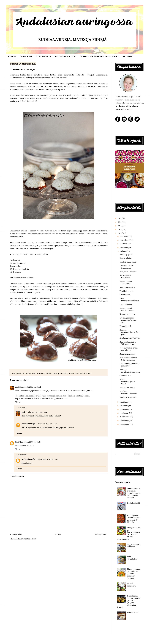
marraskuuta (125, 240)
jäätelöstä (80, 75)
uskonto (89, 373)
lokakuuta (124, 244)
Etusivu (58, 534)
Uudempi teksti (16, 534)
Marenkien (14, 75)
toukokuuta (125, 409)
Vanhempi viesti (101, 534)
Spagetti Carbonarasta (97, 75)
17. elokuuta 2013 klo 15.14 (36, 412)
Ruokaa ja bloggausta (128, 397)
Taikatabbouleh (125, 326)
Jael (17, 387)
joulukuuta (124, 236)
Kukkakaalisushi (133, 503)
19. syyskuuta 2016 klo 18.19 (47, 459)
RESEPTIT (127, 56)
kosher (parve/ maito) (60, 373)
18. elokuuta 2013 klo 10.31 (30, 442)
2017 (120, 218)
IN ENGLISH (26, 56)
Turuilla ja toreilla (126, 291)
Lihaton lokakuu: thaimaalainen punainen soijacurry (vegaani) (134, 574)
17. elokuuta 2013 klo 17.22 (46, 424)
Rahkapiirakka (133, 613)
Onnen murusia (125, 376)
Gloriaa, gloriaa (125, 258)
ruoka (77, 373)
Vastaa (18, 402)
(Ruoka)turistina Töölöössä (130, 338)
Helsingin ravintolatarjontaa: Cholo (127, 382)
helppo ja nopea (31, 373)
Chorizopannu (125, 295)
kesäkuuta (124, 406)
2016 (120, 222)
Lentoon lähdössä (126, 304)
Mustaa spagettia (126, 254)
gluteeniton (20, 373)
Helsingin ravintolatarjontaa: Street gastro (130, 332)
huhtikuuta (124, 413)
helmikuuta (125, 420)
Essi (17, 442)
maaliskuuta (125, 417)
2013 (120, 233)
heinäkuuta (124, 402)
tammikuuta (125, 424)
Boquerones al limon (127, 354)
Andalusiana (27, 424)
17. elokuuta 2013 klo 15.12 (30, 387)
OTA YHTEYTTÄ (43, 56)
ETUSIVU (12, 56)
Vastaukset (22, 408)
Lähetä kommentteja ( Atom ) (26, 539)
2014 (120, 229)
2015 (120, 226)
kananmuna (41, 373)
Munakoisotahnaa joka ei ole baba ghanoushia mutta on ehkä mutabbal (133, 493)
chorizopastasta (16, 78)
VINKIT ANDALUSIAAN (66, 56)
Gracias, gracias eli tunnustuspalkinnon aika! (128, 320)
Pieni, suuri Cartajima (128, 272)
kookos (49, 373)
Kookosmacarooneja (127, 314)
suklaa (83, 373)
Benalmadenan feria (127, 287)
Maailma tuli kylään (127, 388)
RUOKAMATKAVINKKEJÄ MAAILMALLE (100, 56)
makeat (72, 373)
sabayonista (69, 75)
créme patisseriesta (34, 78)
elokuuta (124, 251)
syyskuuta (124, 247)
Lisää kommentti (17, 476)
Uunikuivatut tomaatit (128, 262)
